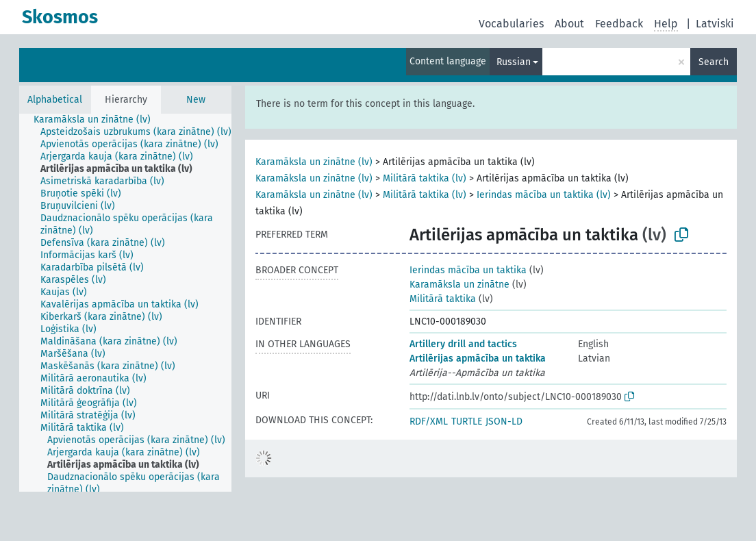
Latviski (715, 24)
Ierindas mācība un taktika (468, 270)
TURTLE (467, 422)
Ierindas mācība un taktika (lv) (544, 195)
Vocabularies (511, 24)
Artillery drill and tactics (463, 344)
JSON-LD (504, 422)
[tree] (125, 303)
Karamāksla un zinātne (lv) (314, 162)
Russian (514, 62)
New (196, 100)
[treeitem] (98, 120)
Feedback (619, 24)
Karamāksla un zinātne (459, 285)
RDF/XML (429, 422)
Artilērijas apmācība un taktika (478, 358)
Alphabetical (55, 100)
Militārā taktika (443, 299)
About (569, 24)
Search (714, 62)
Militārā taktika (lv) (425, 178)
